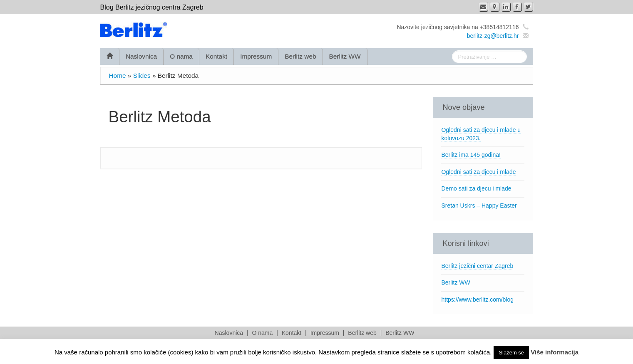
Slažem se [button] (511, 353)
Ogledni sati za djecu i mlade (478, 172)
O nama (181, 56)
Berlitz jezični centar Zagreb (477, 266)
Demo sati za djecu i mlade (476, 188)
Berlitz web (300, 56)
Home (118, 76)
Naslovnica (141, 56)
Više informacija (555, 352)
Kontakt (216, 56)
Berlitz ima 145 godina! (471, 155)
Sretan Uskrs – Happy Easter (479, 206)
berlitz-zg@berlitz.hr (493, 36)
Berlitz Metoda (160, 117)
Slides (142, 76)
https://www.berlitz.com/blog (477, 300)
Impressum (256, 56)
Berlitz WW (345, 56)
